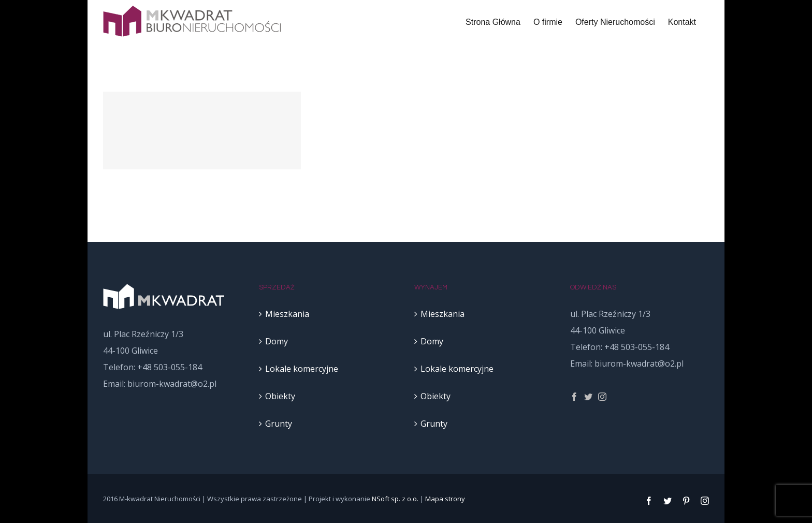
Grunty (279, 424)
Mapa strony (445, 499)
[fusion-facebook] (574, 397)
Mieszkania (287, 314)
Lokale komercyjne (302, 369)
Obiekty (280, 396)
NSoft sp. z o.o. (395, 499)
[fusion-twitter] (588, 397)
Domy (277, 341)
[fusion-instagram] (602, 397)
